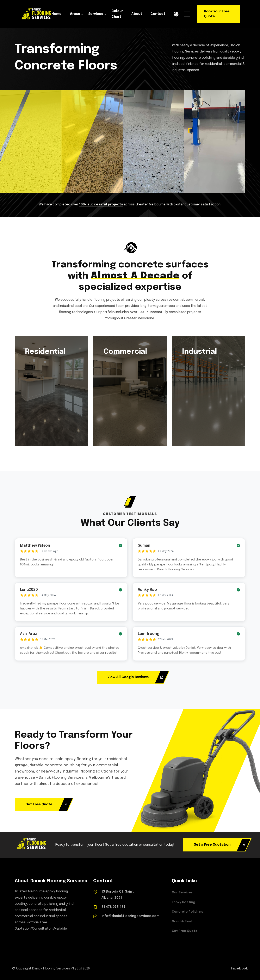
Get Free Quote (46, 805)
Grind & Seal (182, 922)
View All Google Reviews (135, 677)
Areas (75, 14)
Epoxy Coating (183, 902)
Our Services (182, 893)
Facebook (239, 969)
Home (57, 14)
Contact (158, 14)
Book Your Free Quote (217, 14)
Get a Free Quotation (219, 845)
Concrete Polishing (188, 912)
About (137, 14)
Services (96, 14)
